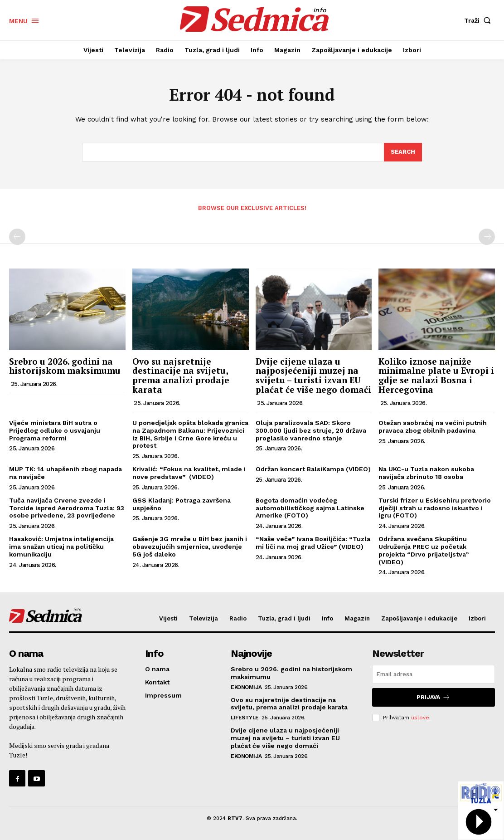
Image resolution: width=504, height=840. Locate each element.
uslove (420, 717)
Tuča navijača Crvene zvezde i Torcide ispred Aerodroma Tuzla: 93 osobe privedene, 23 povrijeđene (67, 508)
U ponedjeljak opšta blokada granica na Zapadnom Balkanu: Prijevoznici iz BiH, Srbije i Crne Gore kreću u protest (190, 434)
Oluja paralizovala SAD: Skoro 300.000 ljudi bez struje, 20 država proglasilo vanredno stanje (311, 430)
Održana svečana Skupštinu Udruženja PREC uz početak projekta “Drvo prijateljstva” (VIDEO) (424, 550)
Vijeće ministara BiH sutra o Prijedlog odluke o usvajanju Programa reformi (55, 430)
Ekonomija (246, 687)
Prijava (433, 697)
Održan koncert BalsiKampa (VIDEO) (313, 469)
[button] (480, 20)
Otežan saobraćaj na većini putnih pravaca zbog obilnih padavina (433, 427)
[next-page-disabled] (487, 237)
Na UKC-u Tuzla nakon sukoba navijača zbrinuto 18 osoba (426, 473)
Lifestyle (245, 718)
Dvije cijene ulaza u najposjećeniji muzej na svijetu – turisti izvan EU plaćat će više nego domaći (313, 376)
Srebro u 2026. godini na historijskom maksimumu (65, 366)
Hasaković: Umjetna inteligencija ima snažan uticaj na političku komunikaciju (61, 547)
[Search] (403, 152)
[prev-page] (17, 237)
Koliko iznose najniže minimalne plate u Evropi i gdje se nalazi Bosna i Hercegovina (436, 376)
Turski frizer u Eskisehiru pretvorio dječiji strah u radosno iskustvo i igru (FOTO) (435, 508)
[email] (434, 674)
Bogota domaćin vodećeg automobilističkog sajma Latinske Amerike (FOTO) (310, 508)
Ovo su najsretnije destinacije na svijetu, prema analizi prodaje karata (181, 376)
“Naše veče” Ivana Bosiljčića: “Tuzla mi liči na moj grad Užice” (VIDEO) (313, 543)
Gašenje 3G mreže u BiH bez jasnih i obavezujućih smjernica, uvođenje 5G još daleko (190, 547)
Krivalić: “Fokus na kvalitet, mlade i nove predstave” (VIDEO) (189, 473)
